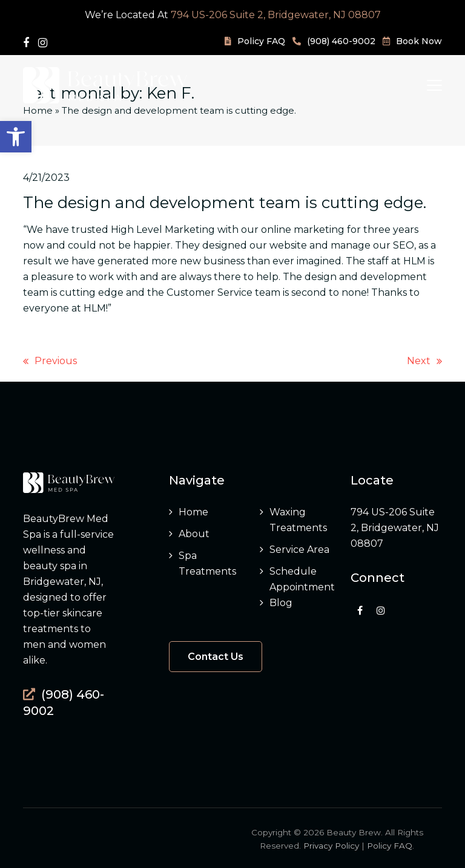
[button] (16, 137)
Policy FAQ (390, 846)
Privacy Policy (331, 846)
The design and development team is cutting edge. (225, 202)
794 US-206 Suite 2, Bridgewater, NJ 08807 (276, 15)
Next (424, 362)
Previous (50, 362)
